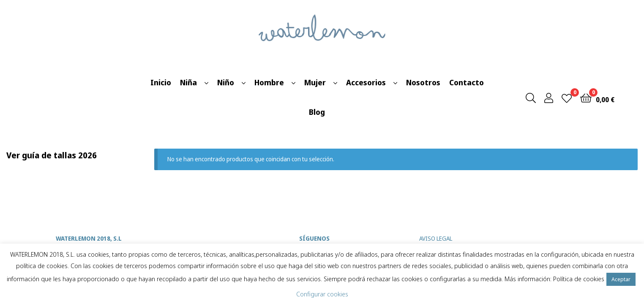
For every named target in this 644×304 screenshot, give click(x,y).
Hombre (269, 82)
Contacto (467, 82)
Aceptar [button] (621, 279)
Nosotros (423, 82)
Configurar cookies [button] (322, 294)
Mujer (315, 82)
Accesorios (366, 82)
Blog (317, 112)
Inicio (161, 82)
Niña (188, 82)
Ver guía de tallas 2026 (52, 155)
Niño (226, 82)
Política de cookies (579, 279)
